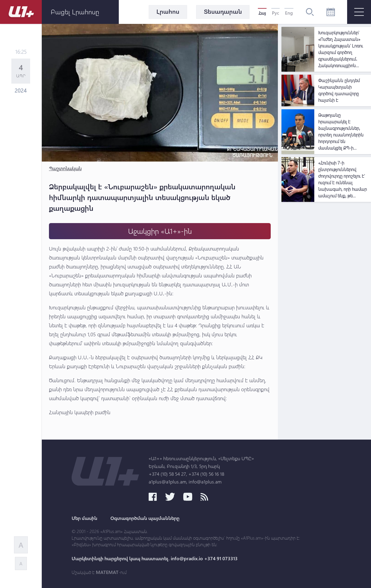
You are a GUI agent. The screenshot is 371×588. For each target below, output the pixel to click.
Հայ (262, 13)
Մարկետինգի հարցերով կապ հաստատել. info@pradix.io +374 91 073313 (155, 558)
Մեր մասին (84, 518)
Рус (275, 13)
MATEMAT (107, 572)
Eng (289, 13)
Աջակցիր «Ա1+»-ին (160, 231)
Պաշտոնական (65, 168)
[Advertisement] (326, 294)
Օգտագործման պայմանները (145, 518)
